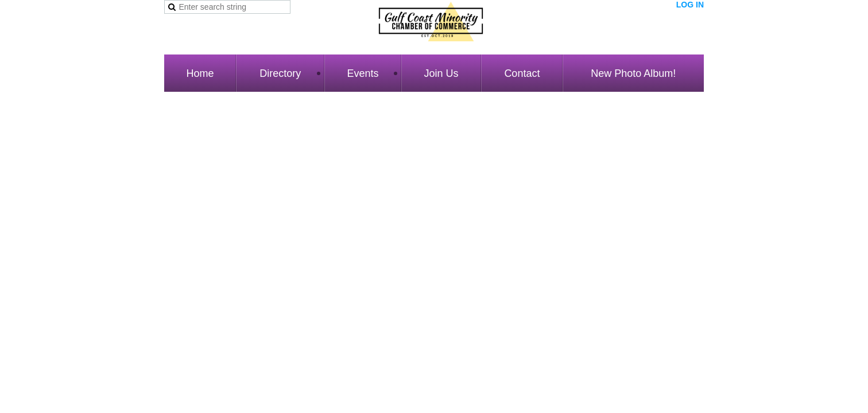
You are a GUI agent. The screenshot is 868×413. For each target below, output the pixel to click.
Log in (690, 5)
